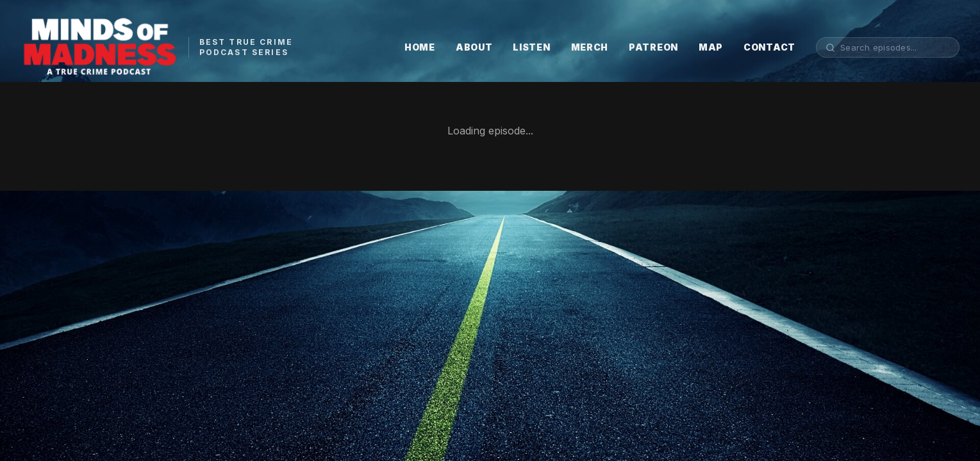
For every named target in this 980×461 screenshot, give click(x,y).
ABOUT (474, 47)
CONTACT (769, 47)
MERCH (590, 47)
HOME (420, 47)
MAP (711, 47)
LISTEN (531, 47)
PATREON (653, 47)
